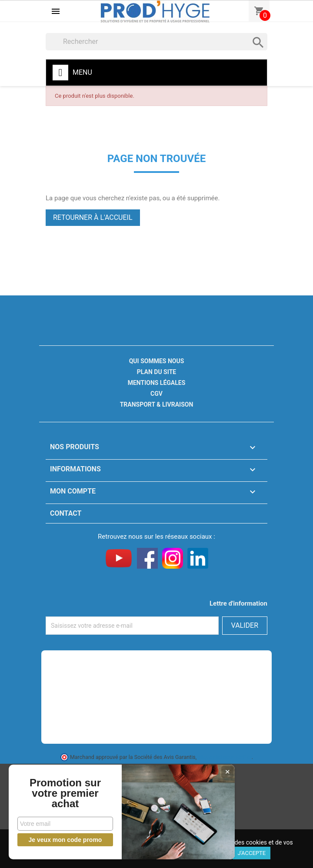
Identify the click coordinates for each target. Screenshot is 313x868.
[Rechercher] (156, 42)
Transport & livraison (157, 404)
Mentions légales (157, 383)
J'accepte (251, 853)
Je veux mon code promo (65, 840)
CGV (156, 394)
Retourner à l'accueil (93, 217)
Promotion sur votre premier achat (65, 793)
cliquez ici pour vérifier (225, 757)
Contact (66, 513)
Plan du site (156, 372)
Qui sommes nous (157, 361)
